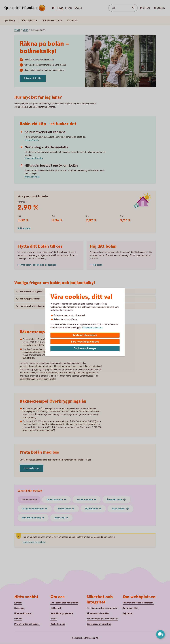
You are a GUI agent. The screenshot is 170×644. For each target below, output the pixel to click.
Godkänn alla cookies (85, 335)
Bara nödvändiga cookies (85, 342)
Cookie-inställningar (85, 348)
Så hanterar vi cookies (92, 328)
